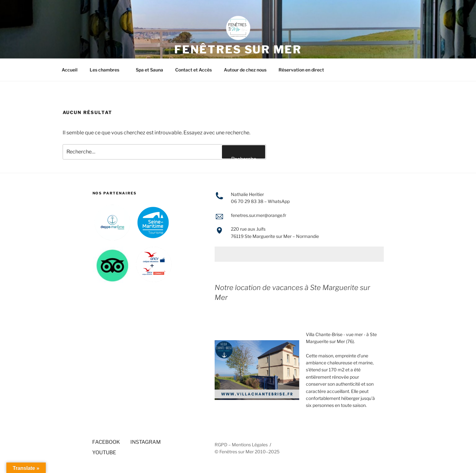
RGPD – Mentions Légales (241, 445)
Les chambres (107, 70)
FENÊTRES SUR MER (238, 49)
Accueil (70, 70)
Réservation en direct (301, 70)
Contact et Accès (193, 70)
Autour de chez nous (245, 70)
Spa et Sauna (149, 70)
